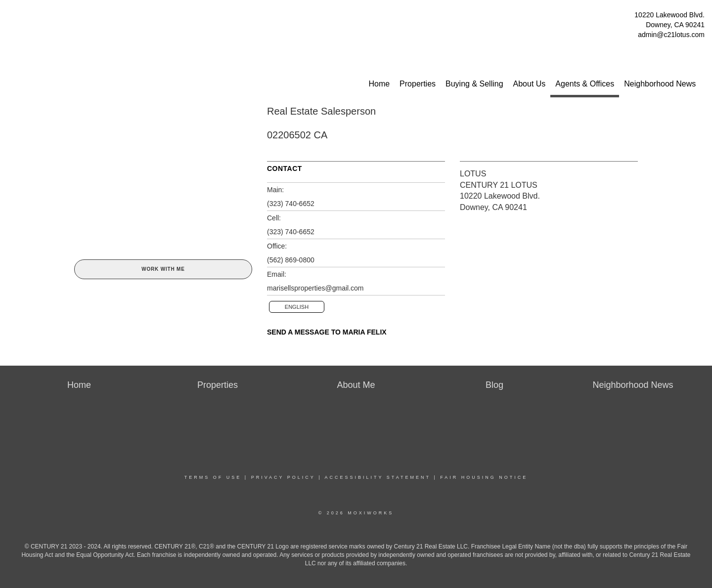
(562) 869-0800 (291, 260)
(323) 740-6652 (291, 204)
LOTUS (473, 174)
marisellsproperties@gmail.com (315, 288)
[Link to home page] (10, 18)
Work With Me (163, 269)
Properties (418, 84)
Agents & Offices (585, 84)
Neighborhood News (660, 84)
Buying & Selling (474, 84)
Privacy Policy (283, 477)
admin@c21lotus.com (671, 35)
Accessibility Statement (378, 477)
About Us (530, 84)
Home (379, 84)
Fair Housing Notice (484, 477)
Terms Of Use (213, 477)
